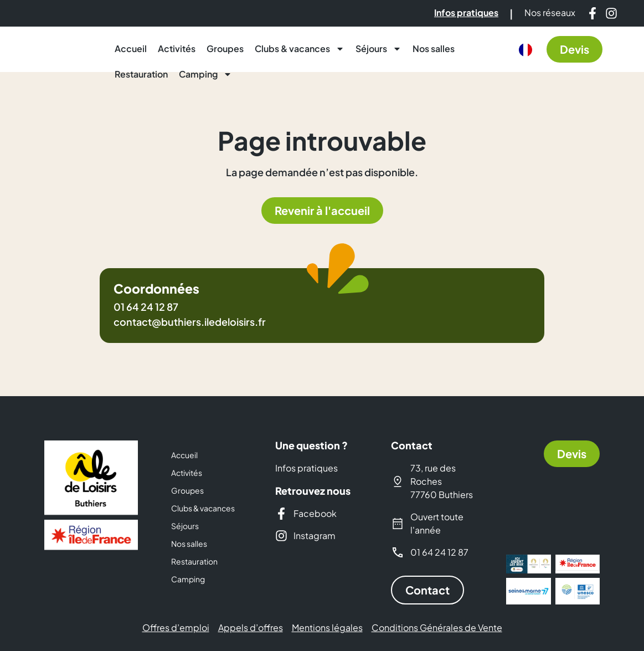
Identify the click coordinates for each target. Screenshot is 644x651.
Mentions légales (327, 628)
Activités (177, 48)
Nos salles (434, 48)
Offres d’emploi (176, 628)
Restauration (141, 74)
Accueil (131, 48)
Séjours (378, 49)
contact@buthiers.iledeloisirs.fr (190, 322)
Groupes (225, 48)
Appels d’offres (251, 628)
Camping (205, 74)
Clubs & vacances (300, 49)
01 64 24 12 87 (146, 307)
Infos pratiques (306, 468)
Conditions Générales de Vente (437, 628)
